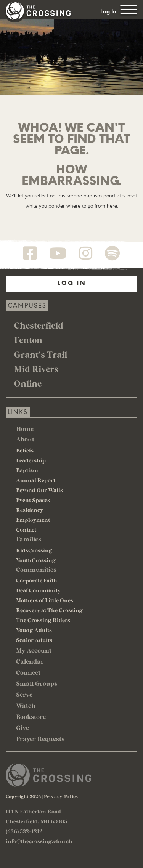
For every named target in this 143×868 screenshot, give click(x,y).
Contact (26, 530)
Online (28, 383)
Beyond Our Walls (39, 490)
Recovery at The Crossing (49, 610)
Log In (108, 12)
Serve (24, 694)
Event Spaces (33, 500)
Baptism (27, 470)
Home (25, 429)
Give (22, 728)
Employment (33, 520)
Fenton (28, 340)
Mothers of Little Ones (45, 600)
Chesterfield (39, 325)
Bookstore (31, 716)
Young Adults (34, 630)
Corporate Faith (37, 580)
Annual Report (36, 480)
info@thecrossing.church (39, 841)
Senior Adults (34, 640)
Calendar (30, 661)
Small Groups (37, 683)
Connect (28, 672)
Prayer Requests (40, 739)
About (25, 439)
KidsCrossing (34, 550)
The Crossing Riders (43, 620)
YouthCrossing (36, 560)
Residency (30, 510)
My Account (34, 650)
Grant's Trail (41, 354)
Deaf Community (38, 590)
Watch (26, 705)
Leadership (31, 460)
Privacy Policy (61, 796)
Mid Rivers (36, 369)
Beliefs (25, 450)
